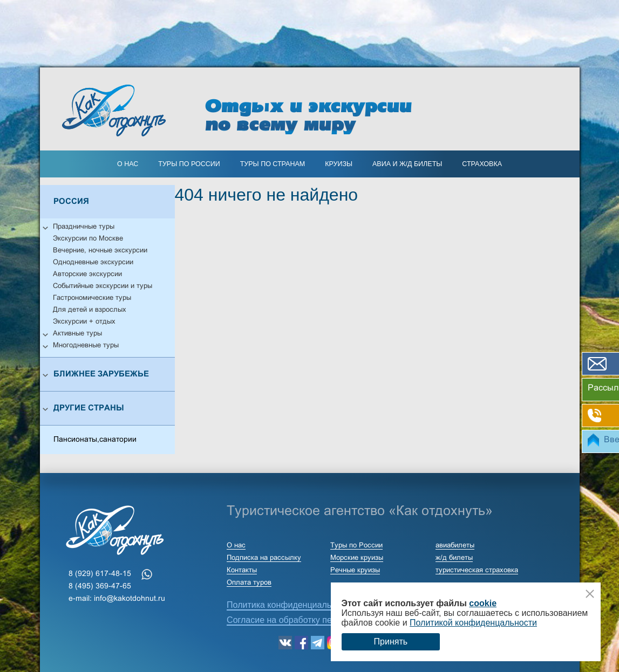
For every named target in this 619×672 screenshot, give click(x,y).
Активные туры (77, 334)
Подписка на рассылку (264, 558)
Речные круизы (355, 571)
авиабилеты (455, 546)
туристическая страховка (477, 571)
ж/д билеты (454, 558)
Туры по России (189, 164)
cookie (483, 603)
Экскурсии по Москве (88, 239)
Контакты (242, 571)
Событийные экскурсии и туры (103, 286)
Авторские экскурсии (87, 275)
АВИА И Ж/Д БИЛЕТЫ (407, 164)
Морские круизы (357, 558)
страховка (482, 164)
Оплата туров (249, 583)
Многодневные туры (86, 346)
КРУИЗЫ (339, 164)
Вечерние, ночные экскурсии (100, 251)
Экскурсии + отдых (84, 322)
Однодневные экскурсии (93, 263)
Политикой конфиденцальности (473, 623)
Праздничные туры (84, 227)
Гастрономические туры (92, 298)
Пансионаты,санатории (95, 440)
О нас (128, 164)
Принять (391, 642)
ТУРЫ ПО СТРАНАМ (273, 164)
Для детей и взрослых (90, 310)
